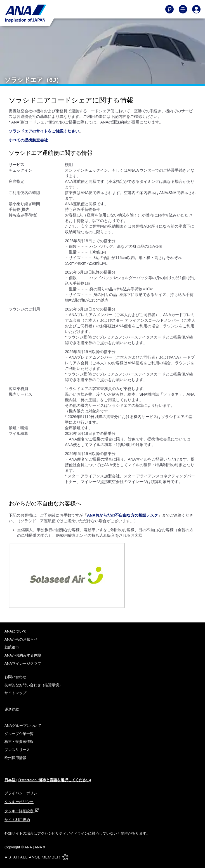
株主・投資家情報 (19, 742)
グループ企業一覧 (19, 734)
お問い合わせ (15, 677)
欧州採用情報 (15, 758)
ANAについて (16, 631)
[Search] (169, 9)
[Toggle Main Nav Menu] (183, 9)
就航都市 (12, 647)
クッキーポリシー (19, 802)
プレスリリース (17, 750)
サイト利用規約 (17, 820)
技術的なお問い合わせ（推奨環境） (34, 685)
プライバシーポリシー (23, 793)
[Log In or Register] (196, 9)
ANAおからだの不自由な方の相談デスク (122, 515)
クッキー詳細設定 (22, 811)
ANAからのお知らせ (21, 639)
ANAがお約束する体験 (23, 655)
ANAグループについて (23, 726)
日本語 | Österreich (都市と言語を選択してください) (48, 780)
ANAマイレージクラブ (23, 663)
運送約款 (12, 709)
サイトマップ (15, 693)
